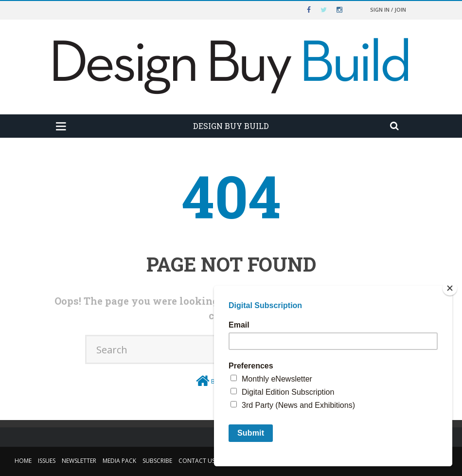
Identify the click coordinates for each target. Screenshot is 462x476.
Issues (47, 461)
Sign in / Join (388, 9)
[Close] (450, 288)
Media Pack (119, 461)
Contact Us (197, 461)
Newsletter (79, 461)
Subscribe (157, 461)
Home (23, 461)
